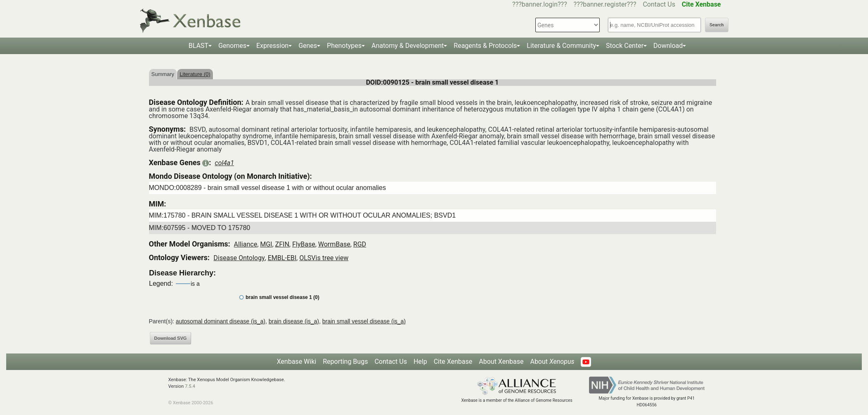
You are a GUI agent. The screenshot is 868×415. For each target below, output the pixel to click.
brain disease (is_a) (294, 321)
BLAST (199, 46)
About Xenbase (501, 362)
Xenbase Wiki (297, 362)
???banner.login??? (540, 4)
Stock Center (625, 46)
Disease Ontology (239, 258)
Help (420, 362)
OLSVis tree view (324, 258)
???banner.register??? (605, 4)
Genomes (232, 46)
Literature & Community (561, 46)
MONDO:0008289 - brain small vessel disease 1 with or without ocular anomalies (267, 188)
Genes (308, 46)
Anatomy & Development (408, 46)
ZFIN (282, 244)
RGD (360, 244)
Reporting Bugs (345, 362)
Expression (272, 46)
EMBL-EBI (282, 258)
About (552, 362)
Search (717, 25)
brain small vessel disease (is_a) (364, 321)
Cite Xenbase (453, 362)
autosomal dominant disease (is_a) (221, 321)
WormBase (334, 244)
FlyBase (304, 244)
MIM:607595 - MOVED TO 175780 (200, 228)
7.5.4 (190, 386)
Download (668, 46)
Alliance (246, 244)
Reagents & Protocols (485, 46)
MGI (266, 244)
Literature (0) (195, 74)
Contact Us (659, 4)
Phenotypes (344, 46)
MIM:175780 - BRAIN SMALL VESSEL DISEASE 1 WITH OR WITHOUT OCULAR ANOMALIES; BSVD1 (303, 215)
